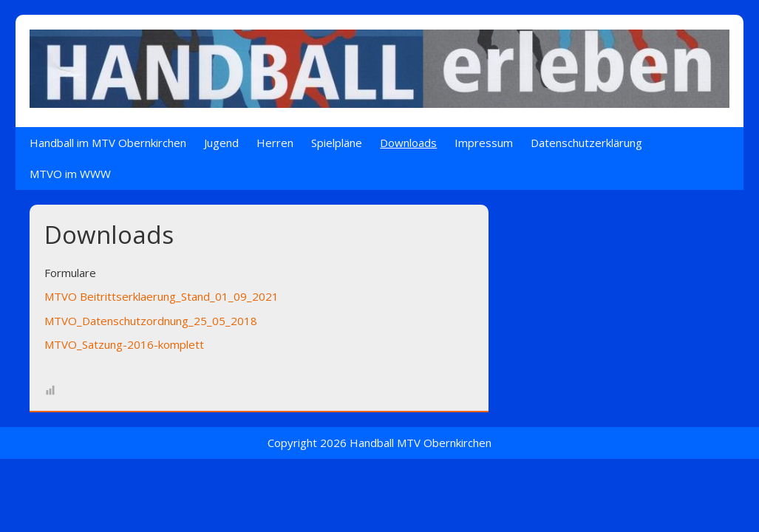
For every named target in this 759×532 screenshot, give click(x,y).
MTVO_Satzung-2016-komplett (124, 344)
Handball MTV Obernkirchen (421, 443)
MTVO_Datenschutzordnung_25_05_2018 (151, 321)
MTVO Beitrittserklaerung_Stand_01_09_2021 (161, 296)
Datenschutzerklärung (586, 143)
